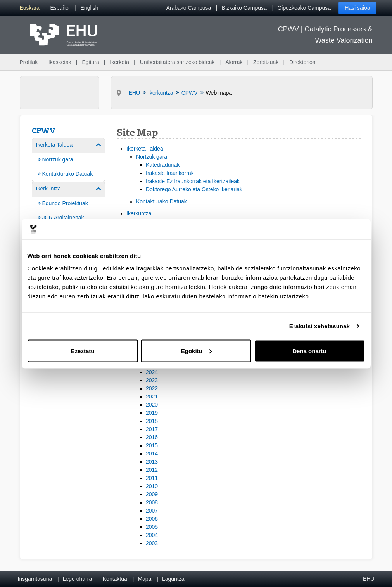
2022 (152, 388)
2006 (152, 519)
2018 (152, 421)
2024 (152, 372)
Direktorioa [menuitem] (302, 62)
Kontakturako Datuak (161, 201)
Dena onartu (309, 351)
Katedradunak (163, 165)
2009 (152, 494)
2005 (152, 527)
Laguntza (173, 579)
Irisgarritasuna (35, 579)
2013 (152, 462)
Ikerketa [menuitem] (119, 62)
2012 (152, 470)
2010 (152, 486)
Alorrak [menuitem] (234, 62)
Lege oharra (78, 579)
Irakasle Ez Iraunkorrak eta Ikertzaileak (193, 181)
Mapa (144, 579)
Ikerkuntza (139, 213)
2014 (152, 454)
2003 (152, 543)
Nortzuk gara (152, 157)
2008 (152, 502)
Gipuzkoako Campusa (304, 8)
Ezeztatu (83, 351)
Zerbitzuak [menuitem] (266, 62)
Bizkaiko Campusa (244, 8)
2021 (152, 397)
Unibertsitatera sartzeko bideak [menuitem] (177, 62)
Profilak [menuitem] (29, 62)
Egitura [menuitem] (90, 62)
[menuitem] (30, 8)
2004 (152, 535)
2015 (152, 445)
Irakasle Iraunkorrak (170, 173)
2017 (152, 429)
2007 (152, 511)
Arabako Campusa (188, 8)
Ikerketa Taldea (145, 149)
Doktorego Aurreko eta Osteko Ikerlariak (194, 189)
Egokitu (196, 351)
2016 (152, 437)
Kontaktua (115, 579)
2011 (152, 478)
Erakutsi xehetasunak (319, 326)
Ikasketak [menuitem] (60, 62)
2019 (152, 413)
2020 (152, 405)
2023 (152, 380)
